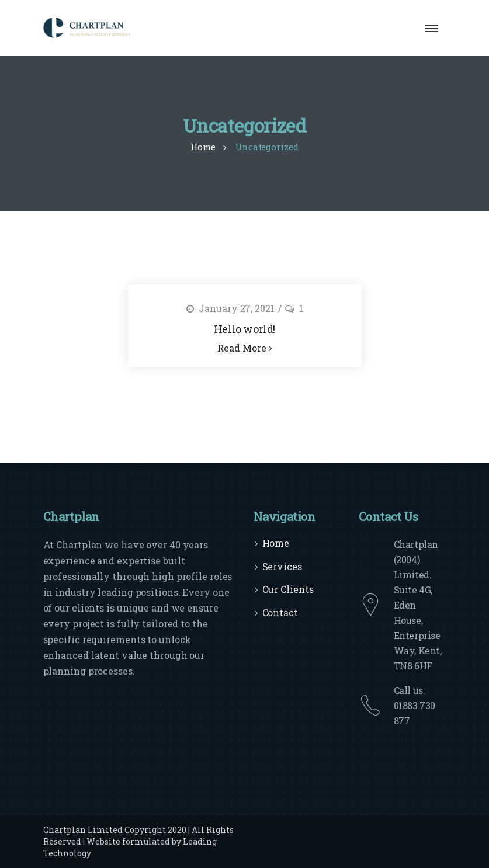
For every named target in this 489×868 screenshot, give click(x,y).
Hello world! (244, 329)
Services (282, 566)
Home (276, 543)
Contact (280, 612)
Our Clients (288, 589)
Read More (245, 348)
